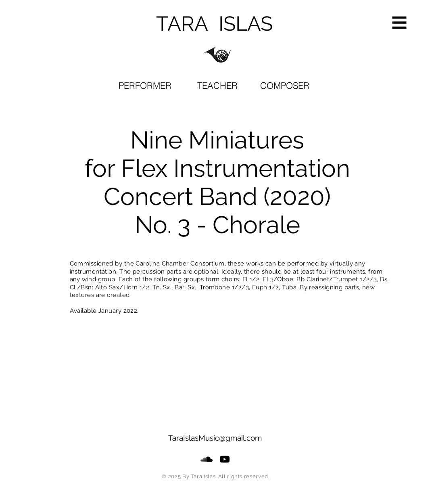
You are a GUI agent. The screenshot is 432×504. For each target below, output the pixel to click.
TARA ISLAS (214, 24)
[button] (400, 23)
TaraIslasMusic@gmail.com (215, 438)
